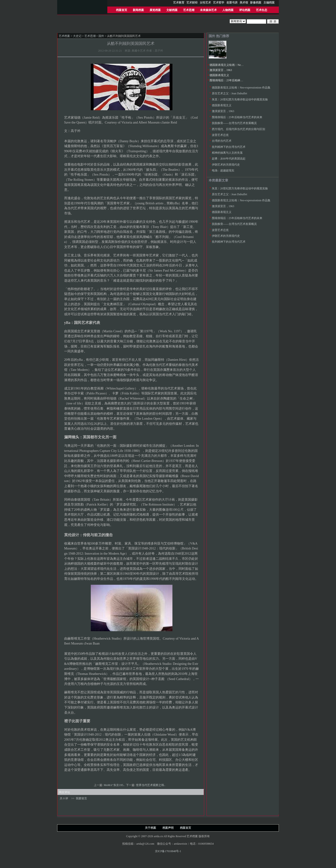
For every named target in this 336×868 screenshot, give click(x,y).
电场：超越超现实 (223, 170)
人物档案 (228, 10)
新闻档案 (138, 10)
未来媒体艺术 (208, 10)
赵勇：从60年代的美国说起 (229, 159)
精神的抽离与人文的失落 (227, 153)
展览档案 (155, 10)
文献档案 (172, 10)
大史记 (77, 36)
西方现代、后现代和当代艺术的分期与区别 (238, 129)
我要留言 (81, 798)
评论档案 (245, 10)
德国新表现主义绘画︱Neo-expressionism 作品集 (239, 65)
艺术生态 (262, 10)
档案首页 (122, 10)
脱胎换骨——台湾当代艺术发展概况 (234, 123)
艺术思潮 (189, 10)
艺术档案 (64, 36)
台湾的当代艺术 (222, 141)
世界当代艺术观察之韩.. (151, 785)
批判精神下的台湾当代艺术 (229, 147)
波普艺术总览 (220, 135)
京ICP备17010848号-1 (168, 851)
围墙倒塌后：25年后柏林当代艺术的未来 (235, 80)
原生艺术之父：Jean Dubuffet (229, 93)
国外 (101, 36)
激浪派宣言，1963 (221, 70)
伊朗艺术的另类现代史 (226, 165)
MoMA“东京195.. (115, 785)
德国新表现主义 (219, 75)
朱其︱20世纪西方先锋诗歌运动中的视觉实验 (240, 99)
